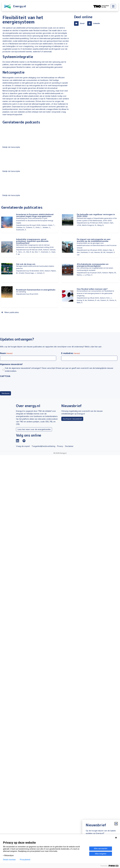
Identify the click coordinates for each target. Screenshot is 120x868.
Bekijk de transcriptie (11, 147)
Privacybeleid (25, 860)
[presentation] (19, 384)
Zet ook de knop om (26, 264)
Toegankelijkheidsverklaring (43, 446)
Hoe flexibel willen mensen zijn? (92, 289)
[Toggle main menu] (113, 6)
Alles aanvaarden (101, 849)
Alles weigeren (101, 854)
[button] (80, 23)
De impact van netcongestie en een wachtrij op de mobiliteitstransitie (94, 240)
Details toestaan (9, 860)
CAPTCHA (5, 376)
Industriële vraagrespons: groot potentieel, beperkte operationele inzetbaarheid (32, 241)
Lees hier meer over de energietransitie (34, 429)
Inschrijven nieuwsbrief (72, 419)
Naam (6, 353)
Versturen (6, 393)
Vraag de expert (23, 446)
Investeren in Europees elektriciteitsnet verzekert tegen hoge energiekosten (35, 215)
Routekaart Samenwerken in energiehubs (36, 290)
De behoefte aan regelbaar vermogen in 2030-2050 (96, 215)
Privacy (60, 446)
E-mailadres (71, 353)
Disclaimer (69, 446)
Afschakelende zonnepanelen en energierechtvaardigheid (93, 265)
